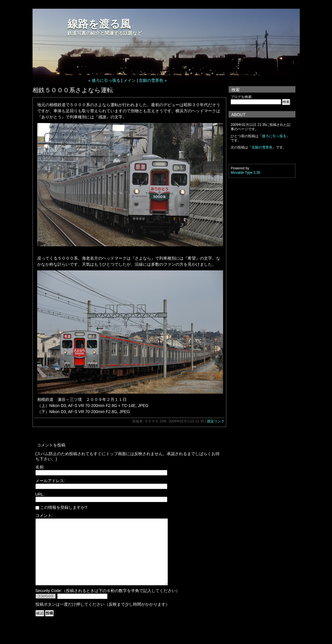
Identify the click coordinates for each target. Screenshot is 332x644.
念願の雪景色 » (153, 80)
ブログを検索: (242, 97)
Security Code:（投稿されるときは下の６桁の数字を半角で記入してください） (108, 604)
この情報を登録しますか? (61, 507)
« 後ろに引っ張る (104, 80)
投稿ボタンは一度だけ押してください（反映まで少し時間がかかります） (103, 617)
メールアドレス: (50, 481)
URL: (40, 494)
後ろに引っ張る (274, 136)
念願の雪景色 (262, 147)
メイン (130, 80)
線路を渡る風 (99, 24)
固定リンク (216, 421)
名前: (40, 467)
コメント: (44, 515)
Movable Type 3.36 (246, 173)
